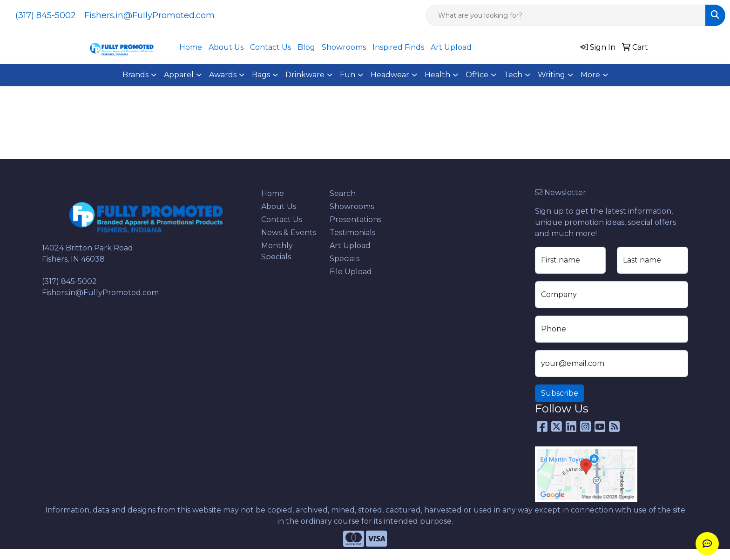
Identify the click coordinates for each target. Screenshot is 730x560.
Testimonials (352, 233)
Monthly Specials (277, 251)
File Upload (351, 272)
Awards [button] (223, 75)
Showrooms (344, 47)
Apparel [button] (179, 75)
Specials (345, 259)
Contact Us (270, 47)
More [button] (590, 75)
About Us (226, 47)
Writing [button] (551, 75)
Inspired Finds (398, 47)
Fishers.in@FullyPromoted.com (149, 15)
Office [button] (477, 75)
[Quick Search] (566, 15)
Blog (306, 47)
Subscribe (560, 393)
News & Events (289, 233)
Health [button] (437, 75)
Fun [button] (348, 75)
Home (191, 47)
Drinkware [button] (305, 75)
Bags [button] (261, 75)
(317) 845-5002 (46, 15)
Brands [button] (135, 75)
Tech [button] (513, 75)
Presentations (355, 219)
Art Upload (451, 47)
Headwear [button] (390, 75)
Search (343, 193)
